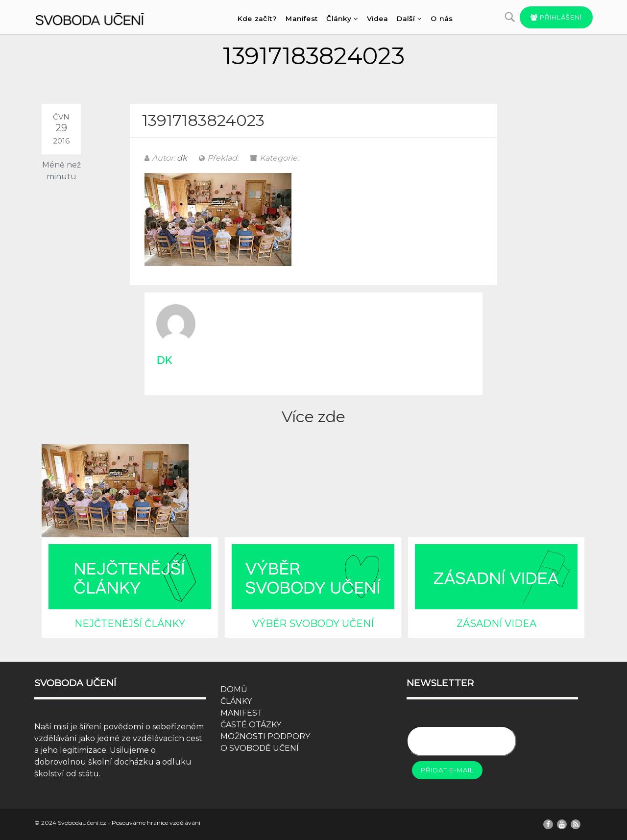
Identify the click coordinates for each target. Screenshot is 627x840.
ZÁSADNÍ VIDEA (496, 624)
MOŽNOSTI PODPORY (265, 736)
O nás (442, 19)
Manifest (301, 19)
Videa (377, 19)
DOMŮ (234, 689)
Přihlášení (556, 17)
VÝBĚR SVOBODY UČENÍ (313, 624)
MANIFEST (241, 713)
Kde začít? (257, 19)
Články (342, 19)
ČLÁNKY (236, 701)
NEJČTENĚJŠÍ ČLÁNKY (130, 624)
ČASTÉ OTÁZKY (251, 725)
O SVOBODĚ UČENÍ (260, 748)
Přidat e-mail (447, 770)
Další (409, 19)
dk (182, 158)
